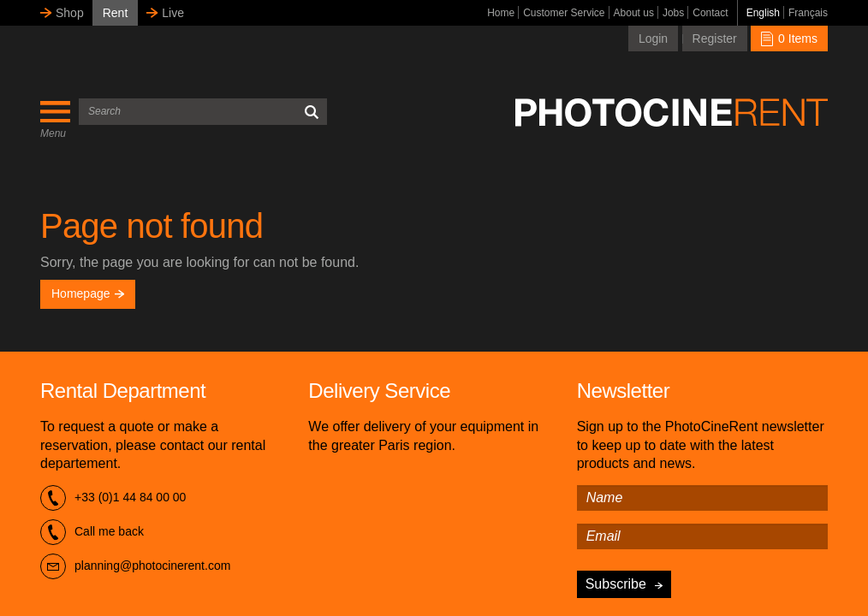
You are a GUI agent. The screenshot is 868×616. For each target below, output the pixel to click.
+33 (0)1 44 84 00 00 (113, 498)
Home (501, 13)
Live (173, 13)
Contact (710, 13)
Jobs (673, 13)
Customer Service (564, 13)
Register (715, 38)
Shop (70, 13)
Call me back (92, 532)
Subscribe (616, 584)
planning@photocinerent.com (135, 566)
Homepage (88, 293)
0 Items (789, 38)
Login (653, 38)
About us (634, 13)
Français (808, 13)
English (763, 13)
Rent (116, 13)
